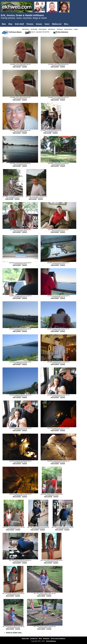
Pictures (30, 24)
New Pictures (26, 29)
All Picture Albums (15, 32)
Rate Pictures (52, 29)
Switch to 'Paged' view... (14, 633)
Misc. (66, 24)
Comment (24, 67)
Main (4, 24)
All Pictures (60, 29)
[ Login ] (76, 29)
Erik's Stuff (19, 24)
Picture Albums (43, 29)
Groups (39, 24)
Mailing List (57, 24)
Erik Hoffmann (51, 641)
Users (47, 24)
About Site (25, 638)
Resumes (46, 638)
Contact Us (34, 638)
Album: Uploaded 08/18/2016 (40, 32)
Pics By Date (34, 29)
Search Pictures (69, 29)
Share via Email (17, 67)
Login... (5, 28)
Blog (10, 24)
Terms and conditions (58, 638)
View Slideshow (63, 32)
